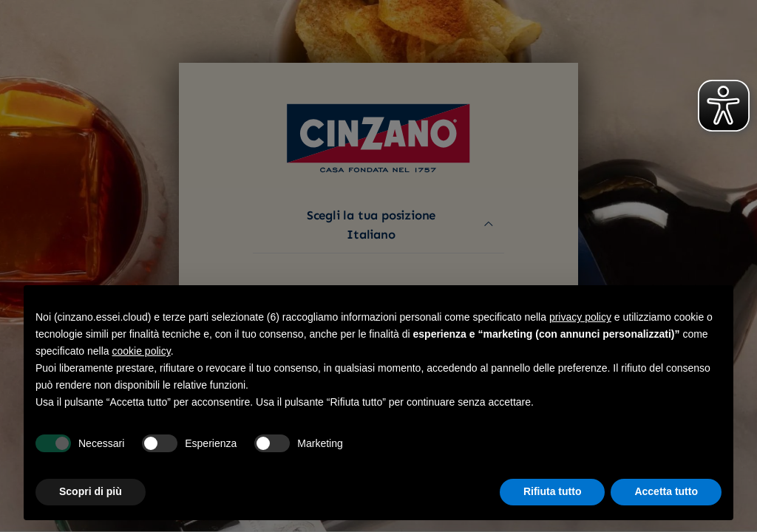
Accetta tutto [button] (666, 491)
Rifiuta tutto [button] (553, 491)
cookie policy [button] (142, 351)
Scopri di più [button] (91, 491)
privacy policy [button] (580, 317)
